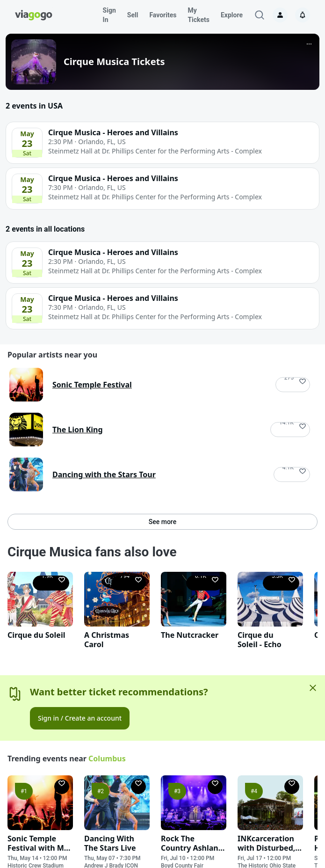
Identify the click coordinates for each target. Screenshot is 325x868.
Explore (232, 15)
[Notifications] (303, 15)
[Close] (313, 688)
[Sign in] (280, 15)
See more (162, 522)
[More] (309, 44)
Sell (133, 15)
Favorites (163, 15)
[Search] (260, 15)
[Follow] (293, 385)
